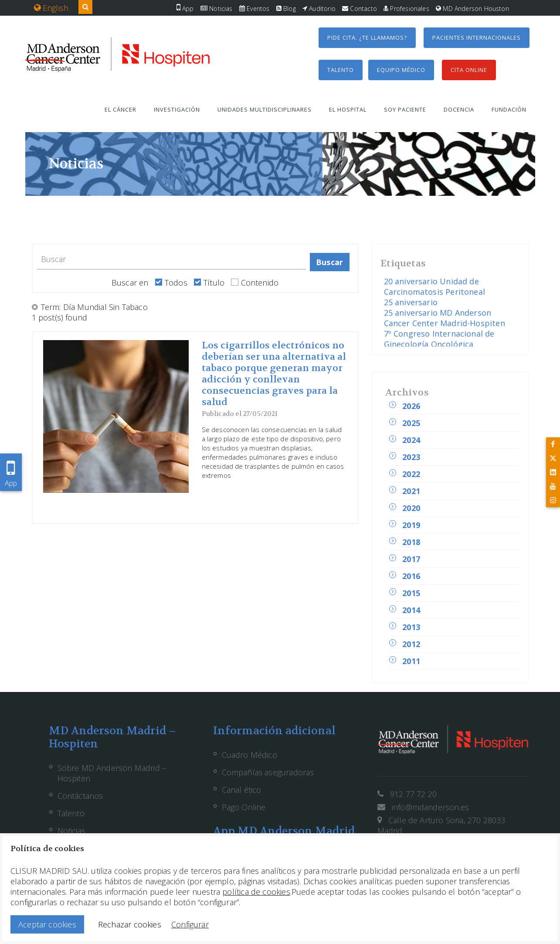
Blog (286, 9)
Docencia (459, 109)
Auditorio (319, 9)
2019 (411, 525)
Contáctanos (80, 796)
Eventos (255, 9)
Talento (341, 70)
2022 (411, 474)
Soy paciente (405, 109)
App (185, 9)
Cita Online (469, 70)
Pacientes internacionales (477, 37)
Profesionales (406, 9)
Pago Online (244, 807)
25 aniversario (411, 302)
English (51, 8)
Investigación (177, 109)
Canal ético (242, 790)
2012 (411, 644)
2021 (411, 491)
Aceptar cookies (47, 924)
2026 (411, 406)
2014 (411, 610)
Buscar (329, 262)
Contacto (360, 9)
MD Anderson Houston (472, 9)
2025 (411, 423)
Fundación (509, 109)
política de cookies (256, 892)
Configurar (190, 924)
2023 (411, 457)
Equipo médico (401, 70)
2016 (411, 576)
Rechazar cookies (130, 924)
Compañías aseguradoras (268, 772)
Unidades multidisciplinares (265, 109)
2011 (411, 661)
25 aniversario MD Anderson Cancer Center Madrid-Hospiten (445, 318)
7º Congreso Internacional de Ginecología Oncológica (439, 339)
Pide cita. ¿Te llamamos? (367, 37)
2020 (411, 508)
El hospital (348, 109)
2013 (411, 627)
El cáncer (120, 109)
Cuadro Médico (249, 755)
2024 (411, 440)
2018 (411, 542)
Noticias (217, 9)
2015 (411, 593)
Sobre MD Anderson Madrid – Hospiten (112, 773)
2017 (411, 559)
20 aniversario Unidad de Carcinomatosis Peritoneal (435, 286)
